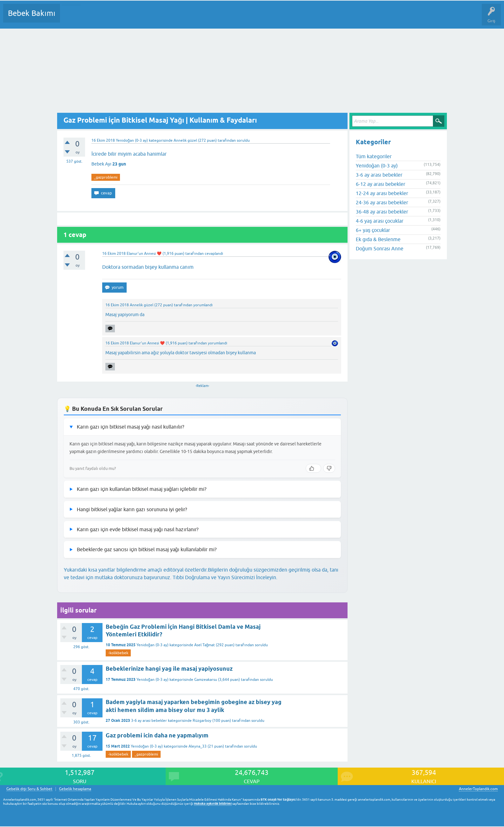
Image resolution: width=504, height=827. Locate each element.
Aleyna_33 (198, 746)
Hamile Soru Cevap (266, 18)
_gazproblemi (106, 177)
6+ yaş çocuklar (373, 230)
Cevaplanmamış (99, 18)
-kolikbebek (118, 653)
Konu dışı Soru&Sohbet (221, 18)
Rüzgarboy (202, 721)
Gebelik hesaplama (75, 789)
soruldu (243, 140)
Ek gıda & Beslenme (378, 239)
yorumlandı (203, 305)
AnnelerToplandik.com (478, 789)
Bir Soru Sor (183, 18)
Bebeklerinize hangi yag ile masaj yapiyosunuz (169, 669)
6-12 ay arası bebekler (381, 184)
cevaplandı (214, 254)
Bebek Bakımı (32, 13)
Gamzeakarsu (206, 680)
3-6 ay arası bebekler (149, 721)
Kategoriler (130, 18)
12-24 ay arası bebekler (382, 193)
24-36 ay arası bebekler (382, 202)
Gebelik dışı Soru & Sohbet (29, 789)
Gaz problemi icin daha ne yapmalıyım (157, 735)
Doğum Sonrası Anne (380, 248)
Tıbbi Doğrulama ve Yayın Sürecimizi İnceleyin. (225, 577)
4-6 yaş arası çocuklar (380, 221)
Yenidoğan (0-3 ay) (132, 140)
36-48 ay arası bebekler (382, 212)
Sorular (71, 18)
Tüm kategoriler (374, 156)
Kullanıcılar (156, 18)
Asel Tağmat (205, 645)
